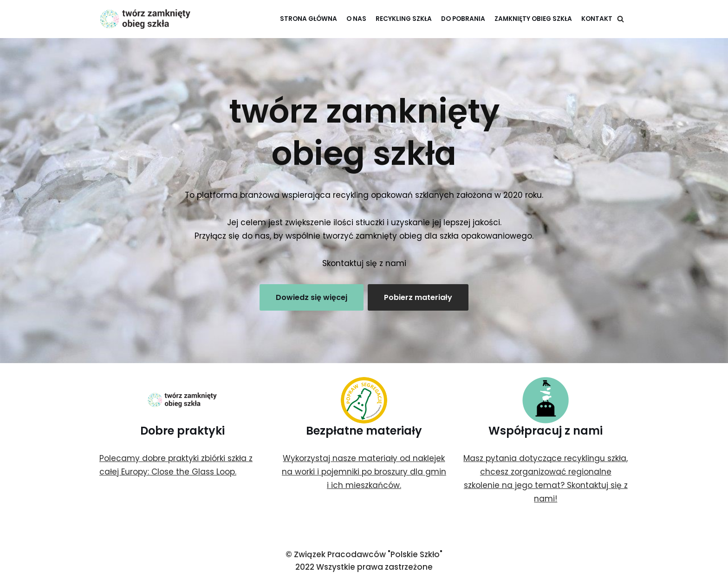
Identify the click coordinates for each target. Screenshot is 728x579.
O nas (356, 19)
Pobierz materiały (418, 297)
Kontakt (597, 19)
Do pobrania (463, 19)
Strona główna (309, 19)
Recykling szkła (404, 19)
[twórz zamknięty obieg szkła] (146, 19)
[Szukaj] (621, 19)
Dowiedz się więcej (312, 297)
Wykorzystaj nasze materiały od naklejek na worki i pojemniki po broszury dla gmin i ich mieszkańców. (364, 472)
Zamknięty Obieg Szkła (533, 19)
